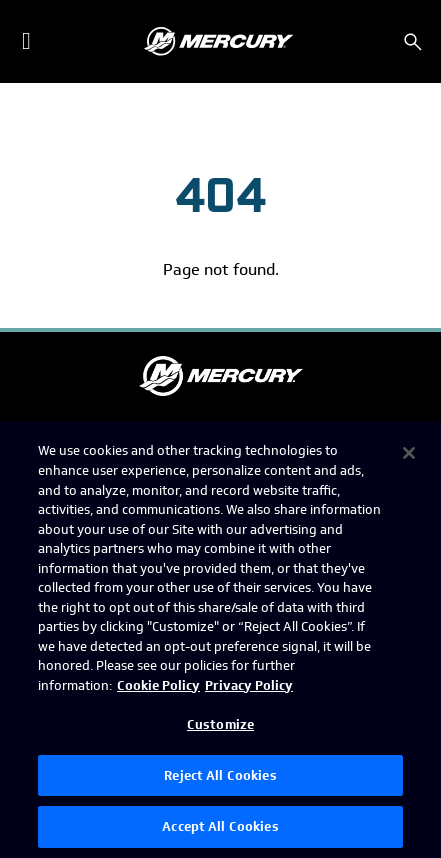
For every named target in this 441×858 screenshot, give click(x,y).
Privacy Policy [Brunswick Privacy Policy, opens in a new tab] (249, 685)
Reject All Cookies (220, 775)
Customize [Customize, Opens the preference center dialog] (220, 724)
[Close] (409, 453)
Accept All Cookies (220, 826)
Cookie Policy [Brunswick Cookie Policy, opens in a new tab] (158, 685)
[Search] (413, 42)
